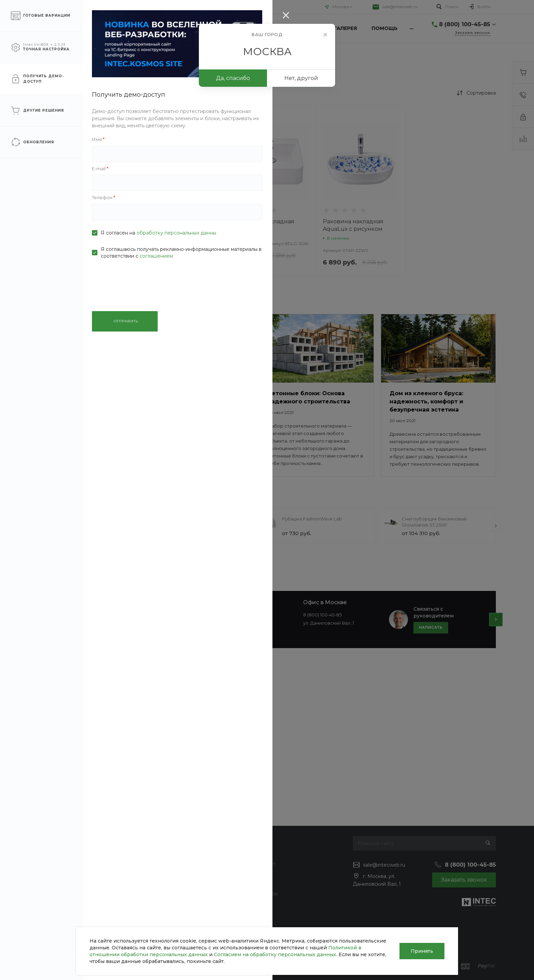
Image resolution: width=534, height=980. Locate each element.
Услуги (86, 7)
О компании (51, 7)
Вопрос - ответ (257, 864)
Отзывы (47, 874)
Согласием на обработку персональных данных (275, 954)
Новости (49, 854)
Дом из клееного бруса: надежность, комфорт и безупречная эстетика (426, 401)
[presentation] (137, 526)
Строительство (157, 864)
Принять (422, 951)
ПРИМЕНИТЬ (82, 297)
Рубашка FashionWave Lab (312, 519)
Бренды (249, 874)
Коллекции (252, 884)
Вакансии (50, 884)
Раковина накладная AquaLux (264, 225)
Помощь (116, 7)
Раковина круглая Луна (178, 221)
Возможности (256, 903)
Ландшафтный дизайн (166, 903)
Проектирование (160, 884)
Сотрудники (53, 894)
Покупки (249, 854)
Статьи (46, 864)
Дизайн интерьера (161, 894)
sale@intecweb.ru (400, 7)
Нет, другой (301, 78)
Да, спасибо (233, 78)
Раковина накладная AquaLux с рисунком (353, 225)
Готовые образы (258, 894)
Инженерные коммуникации (174, 854)
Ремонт (148, 874)
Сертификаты (55, 937)
